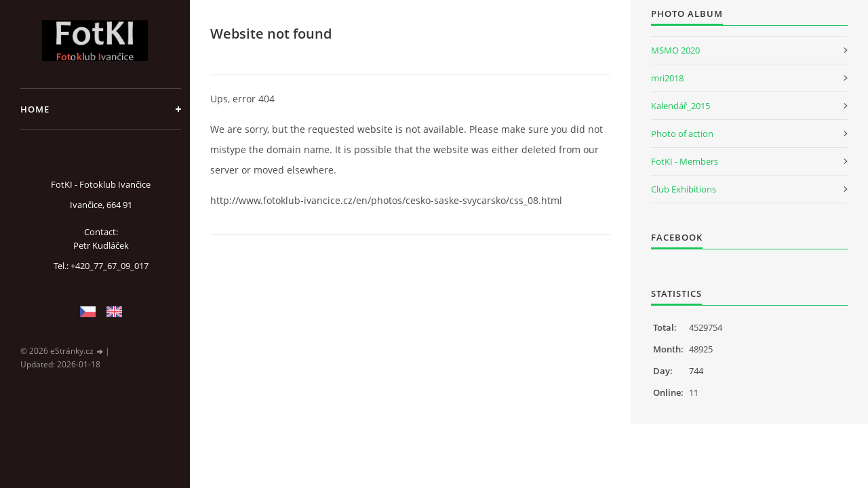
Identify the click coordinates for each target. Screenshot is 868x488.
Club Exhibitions (684, 189)
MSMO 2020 (675, 50)
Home (35, 109)
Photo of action (682, 134)
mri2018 (667, 78)
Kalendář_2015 (680, 106)
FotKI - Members (685, 161)
